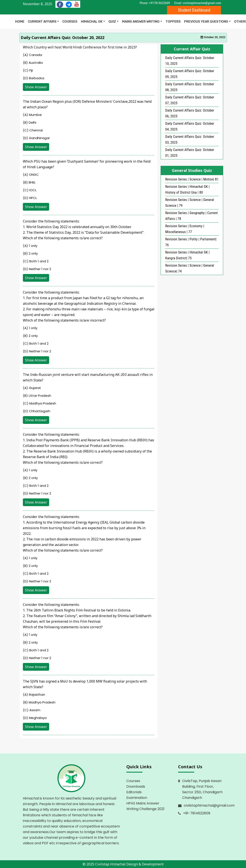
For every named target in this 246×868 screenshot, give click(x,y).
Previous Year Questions (206, 22)
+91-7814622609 (197, 813)
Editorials (134, 792)
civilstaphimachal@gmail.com (202, 3)
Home (20, 22)
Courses (133, 781)
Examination (137, 798)
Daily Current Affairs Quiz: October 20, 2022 (63, 37)
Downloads (136, 786)
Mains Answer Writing (141, 22)
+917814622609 (160, 3)
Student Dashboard (194, 10)
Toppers (173, 22)
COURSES (70, 22)
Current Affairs (42, 22)
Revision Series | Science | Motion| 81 (192, 179)
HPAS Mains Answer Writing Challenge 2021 (145, 806)
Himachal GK (92, 22)
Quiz (112, 22)
